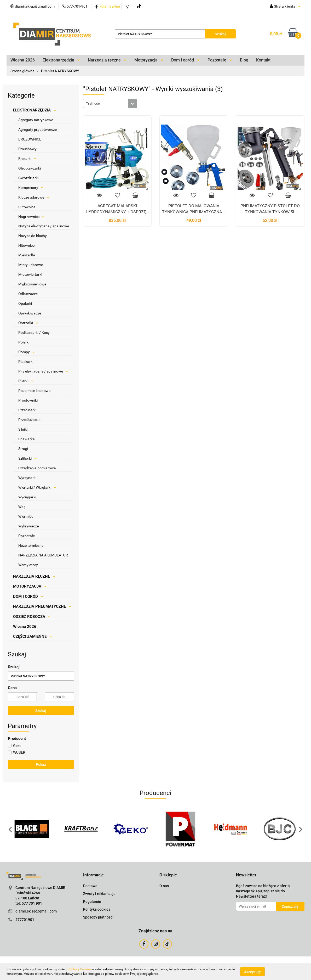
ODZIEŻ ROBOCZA (32, 617)
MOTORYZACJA (30, 586)
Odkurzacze (28, 294)
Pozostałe (220, 60)
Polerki (24, 342)
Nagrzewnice (31, 217)
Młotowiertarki (30, 274)
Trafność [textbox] (93, 103)
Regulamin (92, 902)
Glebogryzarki (30, 168)
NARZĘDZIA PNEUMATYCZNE (42, 606)
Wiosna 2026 (23, 60)
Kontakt (263, 60)
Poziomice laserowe (34, 391)
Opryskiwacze (30, 313)
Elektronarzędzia (61, 60)
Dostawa (90, 886)
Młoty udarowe (31, 265)
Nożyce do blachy (33, 236)
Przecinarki (27, 410)
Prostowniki (28, 400)
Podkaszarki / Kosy (34, 333)
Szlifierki (27, 458)
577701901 (25, 920)
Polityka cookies (97, 909)
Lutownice (27, 207)
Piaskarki (26, 362)
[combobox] (110, 103)
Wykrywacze (28, 526)
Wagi (22, 507)
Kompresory (31, 188)
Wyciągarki (27, 497)
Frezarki (27, 159)
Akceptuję (252, 972)
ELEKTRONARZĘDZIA (34, 110)
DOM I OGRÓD (28, 596)
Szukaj (41, 711)
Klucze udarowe (34, 197)
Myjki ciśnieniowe (32, 284)
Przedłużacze (29, 420)
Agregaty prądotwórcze (38, 129)
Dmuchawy (27, 149)
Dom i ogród (185, 60)
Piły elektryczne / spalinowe (43, 371)
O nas (164, 886)
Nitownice (26, 245)
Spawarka (27, 439)
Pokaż (41, 764)
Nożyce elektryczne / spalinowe (44, 226)
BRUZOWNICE (30, 139)
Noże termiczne (31, 545)
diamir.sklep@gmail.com (36, 911)
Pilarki (26, 381)
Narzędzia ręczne (107, 60)
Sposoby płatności (98, 917)
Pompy (27, 352)
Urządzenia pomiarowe (37, 468)
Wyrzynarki (27, 478)
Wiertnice (26, 516)
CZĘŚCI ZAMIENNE (32, 637)
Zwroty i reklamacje (99, 894)
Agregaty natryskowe (36, 120)
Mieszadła (27, 255)
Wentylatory (28, 565)
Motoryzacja (149, 60)
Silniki (23, 429)
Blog (244, 60)
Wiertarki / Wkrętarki (37, 487)
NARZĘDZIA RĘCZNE (34, 576)
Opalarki (25, 303)
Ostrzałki (28, 323)
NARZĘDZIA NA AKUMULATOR (43, 555)
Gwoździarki (28, 178)
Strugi (23, 449)
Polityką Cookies (79, 969)
